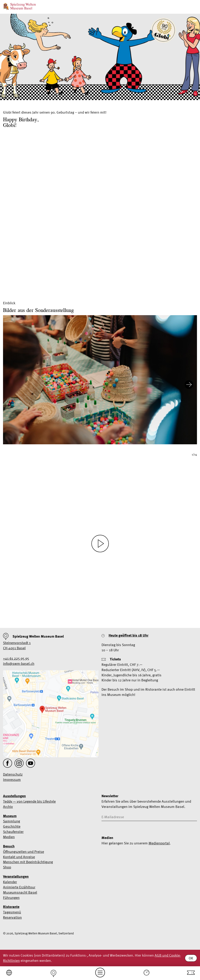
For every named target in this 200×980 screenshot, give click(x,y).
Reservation (12, 917)
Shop (7, 867)
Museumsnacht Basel (20, 892)
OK (191, 958)
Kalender (10, 882)
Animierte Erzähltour (19, 887)
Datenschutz (13, 774)
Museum (10, 816)
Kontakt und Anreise (19, 857)
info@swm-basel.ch (19, 664)
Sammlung (12, 821)
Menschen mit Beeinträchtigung (28, 862)
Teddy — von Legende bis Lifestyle (29, 801)
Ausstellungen (14, 796)
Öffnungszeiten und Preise (24, 852)
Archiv (8, 807)
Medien (9, 837)
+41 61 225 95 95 (16, 658)
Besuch (9, 846)
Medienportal (159, 843)
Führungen (11, 898)
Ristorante (11, 907)
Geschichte (12, 826)
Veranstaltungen (16, 876)
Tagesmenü (12, 912)
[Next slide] (189, 385)
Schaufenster (13, 832)
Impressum (12, 780)
